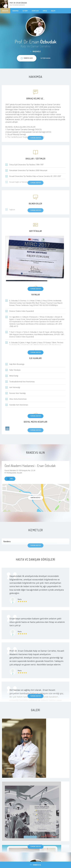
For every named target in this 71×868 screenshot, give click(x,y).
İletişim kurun (45, 58)
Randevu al (35, 865)
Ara (10, 479)
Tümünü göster (35, 289)
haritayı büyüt (35, 498)
